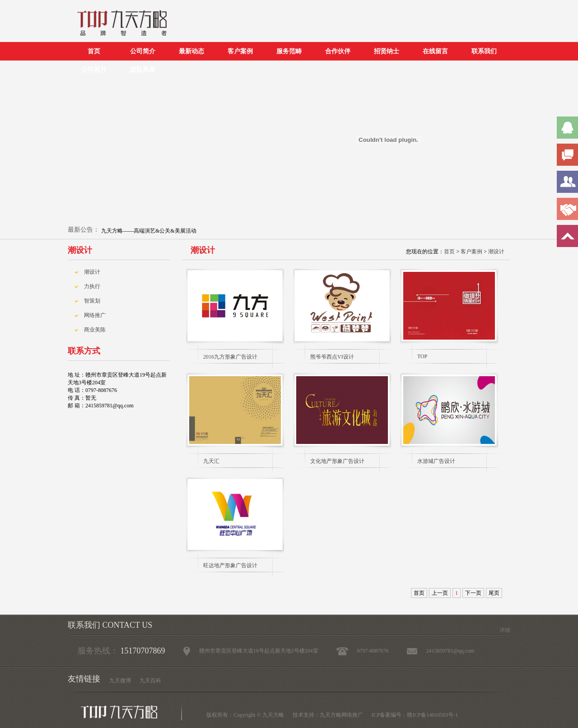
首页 (94, 51)
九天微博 (120, 681)
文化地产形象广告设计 (337, 461)
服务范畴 (289, 51)
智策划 (92, 301)
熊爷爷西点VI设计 (332, 357)
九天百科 (150, 681)
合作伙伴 (338, 51)
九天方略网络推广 (341, 715)
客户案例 (240, 51)
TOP (422, 356)
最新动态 (191, 51)
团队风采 (143, 70)
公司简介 (143, 51)
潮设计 (496, 252)
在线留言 (435, 51)
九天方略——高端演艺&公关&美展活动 (149, 231)
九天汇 (211, 461)
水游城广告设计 (436, 461)
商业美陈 (95, 330)
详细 (505, 630)
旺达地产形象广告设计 (230, 565)
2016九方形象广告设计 (230, 357)
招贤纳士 (387, 51)
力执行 (92, 286)
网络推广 (95, 315)
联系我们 (484, 51)
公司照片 (94, 70)
